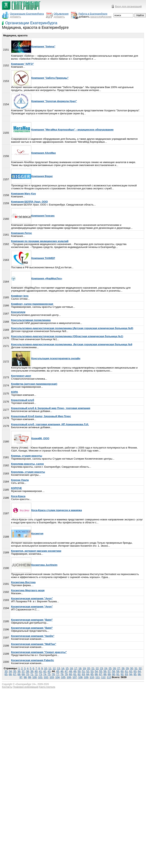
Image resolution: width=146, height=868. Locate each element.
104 (57, 677)
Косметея (27, 533)
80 (71, 674)
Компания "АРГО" (22, 64)
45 (57, 671)
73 (40, 674)
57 (109, 671)
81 (75, 674)
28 (123, 668)
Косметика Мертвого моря (28, 590)
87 (101, 674)
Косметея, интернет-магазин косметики (36, 551)
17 (76, 668)
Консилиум (18, 312)
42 (45, 671)
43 (49, 671)
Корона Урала (20, 480)
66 (10, 674)
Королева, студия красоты (28, 472)
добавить (15, 17)
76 (53, 674)
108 (80, 677)
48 (71, 671)
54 (96, 671)
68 (19, 674)
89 (109, 674)
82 (79, 674)
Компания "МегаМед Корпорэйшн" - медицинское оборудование (62, 130)
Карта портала (47, 687)
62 (131, 671)
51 (83, 671)
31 (136, 668)
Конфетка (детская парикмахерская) (34, 384)
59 (118, 671)
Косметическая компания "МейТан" (34, 644)
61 (126, 671)
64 (139, 671)
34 (10, 671)
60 (122, 671)
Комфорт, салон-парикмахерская (32, 304)
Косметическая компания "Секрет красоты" (39, 652)
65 (6, 674)
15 (67, 668)
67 (14, 674)
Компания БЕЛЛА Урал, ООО (29, 202)
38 (28, 671)
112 (103, 677)
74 (45, 674)
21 (93, 668)
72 (36, 674)
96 (139, 674)
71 (32, 674)
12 (54, 668)
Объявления (61, 14)
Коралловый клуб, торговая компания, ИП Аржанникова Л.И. (50, 424)
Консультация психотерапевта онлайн (46, 358)
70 (28, 674)
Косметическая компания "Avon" (32, 598)
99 (30, 677)
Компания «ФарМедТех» (37, 278)
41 (40, 671)
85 (92, 674)
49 (75, 671)
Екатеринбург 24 (26, 684)
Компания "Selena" (33, 46)
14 (63, 668)
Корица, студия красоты (27, 456)
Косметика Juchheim (34, 565)
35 (14, 671)
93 (126, 674)
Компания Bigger (32, 176)
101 (40, 677)
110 (92, 677)
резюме (107, 17)
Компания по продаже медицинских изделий (40, 241)
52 (88, 671)
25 (110, 668)
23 (101, 668)
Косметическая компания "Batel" (32, 620)
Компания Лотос (21, 233)
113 (109, 677)
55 (101, 671)
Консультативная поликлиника (31, 320)
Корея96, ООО (30, 438)
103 (52, 677)
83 (83, 674)
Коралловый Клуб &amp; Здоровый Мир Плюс (41, 416)
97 (21, 677)
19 (84, 668)
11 (50, 668)
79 (66, 674)
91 (118, 674)
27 (119, 668)
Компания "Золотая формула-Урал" (44, 101)
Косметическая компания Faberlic (32, 660)
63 (135, 671)
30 (132, 668)
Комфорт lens (20, 296)
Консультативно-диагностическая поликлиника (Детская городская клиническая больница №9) (72, 328)
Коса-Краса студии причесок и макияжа (46, 510)
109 (86, 677)
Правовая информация (26, 687)
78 (62, 674)
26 (114, 668)
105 (63, 677)
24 (106, 668)
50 (79, 671)
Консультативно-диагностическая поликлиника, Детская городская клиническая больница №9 (72, 344)
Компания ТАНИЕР (33, 258)
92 (122, 674)
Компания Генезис (33, 216)
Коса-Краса (18, 496)
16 (71, 668)
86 (96, 674)
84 (88, 674)
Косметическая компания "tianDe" (33, 636)
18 (80, 668)
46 (62, 671)
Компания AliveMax (33, 153)
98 (25, 677)
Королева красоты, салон (27, 464)
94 (131, 674)
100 (34, 677)
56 (105, 671)
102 (46, 677)
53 (92, 671)
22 (97, 668)
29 (127, 668)
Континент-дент (21, 376)
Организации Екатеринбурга (31, 23)
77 (57, 674)
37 (23, 671)
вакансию (96, 17)
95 (135, 674)
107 (75, 677)
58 (114, 671)
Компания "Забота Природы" (40, 78)
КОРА (15, 392)
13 (58, 668)
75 (49, 674)
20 (89, 668)
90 (114, 674)
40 (36, 671)
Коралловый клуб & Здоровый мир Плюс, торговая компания (51, 408)
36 (19, 671)
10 (46, 668)
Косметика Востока (23, 582)
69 (23, 674)
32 (140, 668)
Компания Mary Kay (23, 194)
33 (6, 671)
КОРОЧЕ (16, 488)
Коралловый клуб (23, 400)
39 (32, 671)
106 (69, 677)
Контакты (7, 687)
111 (98, 677)
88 (105, 674)
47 (66, 671)
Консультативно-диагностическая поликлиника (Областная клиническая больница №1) (67, 336)
